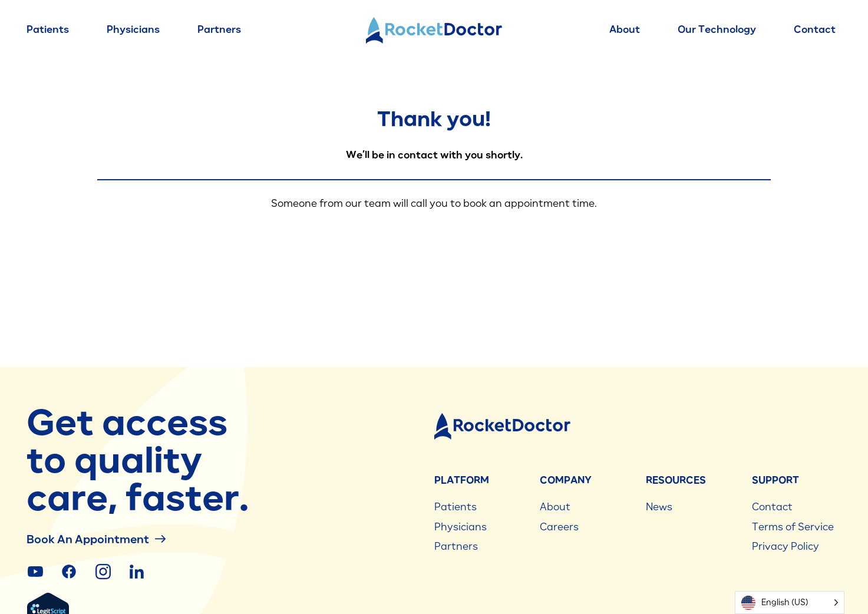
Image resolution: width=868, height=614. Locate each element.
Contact (815, 29)
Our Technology (717, 29)
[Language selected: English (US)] (790, 603)
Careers (559, 527)
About (625, 29)
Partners (219, 29)
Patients (48, 29)
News (659, 507)
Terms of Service (793, 527)
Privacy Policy (786, 546)
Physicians (133, 29)
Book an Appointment (96, 539)
